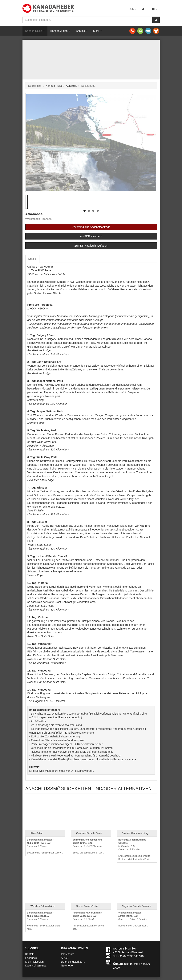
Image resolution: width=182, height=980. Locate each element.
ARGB (65, 958)
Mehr (98, 31)
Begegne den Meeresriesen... (133, 919)
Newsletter (67, 966)
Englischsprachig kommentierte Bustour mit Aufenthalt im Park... (135, 850)
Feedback (31, 958)
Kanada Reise (35, 31)
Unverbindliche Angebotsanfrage (91, 227)
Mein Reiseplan (35, 962)
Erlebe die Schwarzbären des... (89, 846)
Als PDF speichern (91, 236)
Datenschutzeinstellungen (41, 966)
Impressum (68, 954)
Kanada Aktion (60, 31)
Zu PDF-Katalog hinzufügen (91, 246)
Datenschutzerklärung (74, 962)
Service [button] (82, 31)
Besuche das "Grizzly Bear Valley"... (45, 846)
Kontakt (30, 954)
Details (32, 259)
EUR (132, 9)
